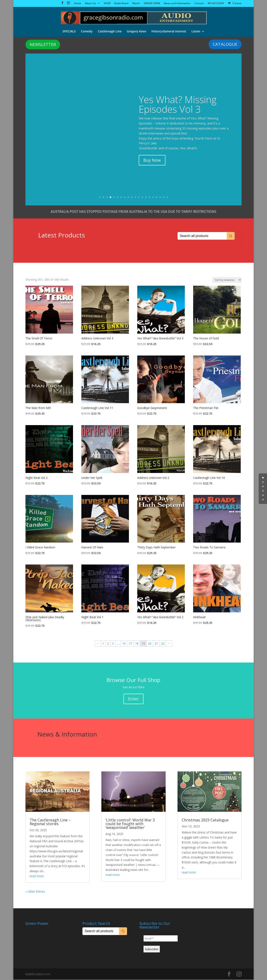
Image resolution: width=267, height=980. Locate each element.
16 (153, 198)
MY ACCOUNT (216, 4)
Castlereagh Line (110, 31)
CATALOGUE (225, 45)
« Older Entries (35, 892)
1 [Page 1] (103, 644)
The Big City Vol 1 (175, 108)
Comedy (86, 31)
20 (167, 198)
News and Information (177, 4)
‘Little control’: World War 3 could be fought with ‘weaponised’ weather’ (130, 824)
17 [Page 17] (130, 644)
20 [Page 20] (150, 644)
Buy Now (152, 152)
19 (164, 198)
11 (135, 198)
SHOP (107, 4)
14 (146, 198)
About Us (90, 4)
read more (37, 876)
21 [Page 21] (156, 644)
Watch (136, 4)
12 (139, 198)
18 (160, 198)
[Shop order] (227, 280)
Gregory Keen (137, 31)
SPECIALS (69, 31)
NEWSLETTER (43, 45)
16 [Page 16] (124, 644)
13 (142, 198)
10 (132, 198)
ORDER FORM (152, 4)
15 (149, 198)
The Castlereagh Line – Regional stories (50, 822)
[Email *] (161, 939)
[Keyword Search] (202, 236)
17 (157, 198)
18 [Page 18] (137, 644)
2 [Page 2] (108, 644)
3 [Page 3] (113, 644)
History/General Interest (169, 31)
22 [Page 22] (163, 644)
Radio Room (121, 4)
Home (78, 4)
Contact (199, 4)
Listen (196, 31)
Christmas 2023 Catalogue (205, 820)
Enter (133, 699)
